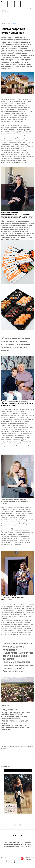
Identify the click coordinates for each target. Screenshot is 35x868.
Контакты (18, 835)
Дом (9, 23)
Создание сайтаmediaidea (29, 858)
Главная (4, 23)
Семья (14, 23)
